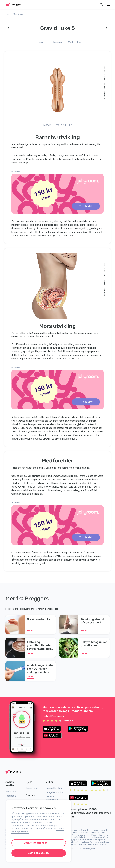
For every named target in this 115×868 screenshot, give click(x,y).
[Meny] (108, 4)
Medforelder (75, 42)
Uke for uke (18, 14)
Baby (41, 42)
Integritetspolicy (54, 792)
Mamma (57, 42)
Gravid (8, 14)
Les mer (31, 630)
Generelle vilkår (54, 788)
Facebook (11, 796)
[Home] (14, 5)
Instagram (11, 792)
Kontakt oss (32, 788)
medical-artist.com (105, 74)
